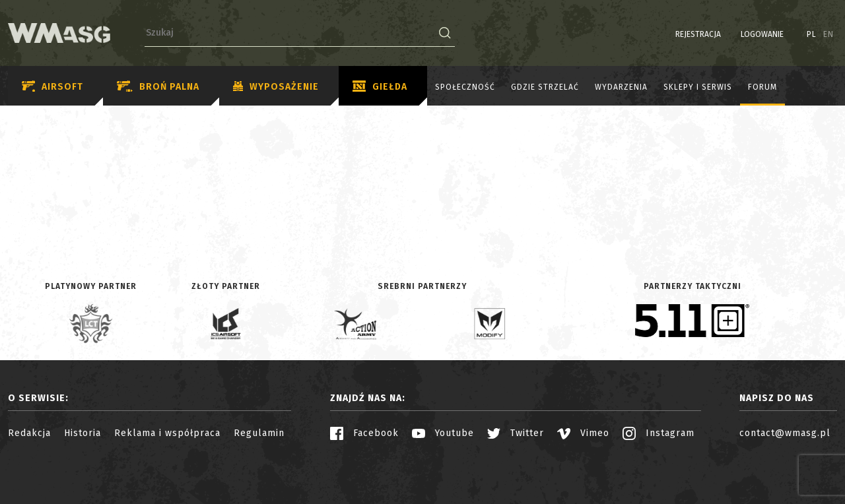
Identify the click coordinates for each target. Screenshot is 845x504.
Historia (83, 433)
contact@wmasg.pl (785, 433)
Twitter (516, 433)
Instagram (659, 433)
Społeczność (465, 87)
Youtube (443, 433)
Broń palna (158, 87)
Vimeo (583, 433)
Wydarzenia (621, 87)
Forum (762, 87)
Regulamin (259, 433)
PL (812, 34)
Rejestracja (698, 34)
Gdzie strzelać (545, 87)
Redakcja (29, 433)
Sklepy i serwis (698, 87)
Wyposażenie (276, 87)
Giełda (380, 87)
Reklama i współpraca (167, 433)
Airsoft (52, 87)
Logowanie (762, 34)
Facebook (364, 433)
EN (828, 34)
